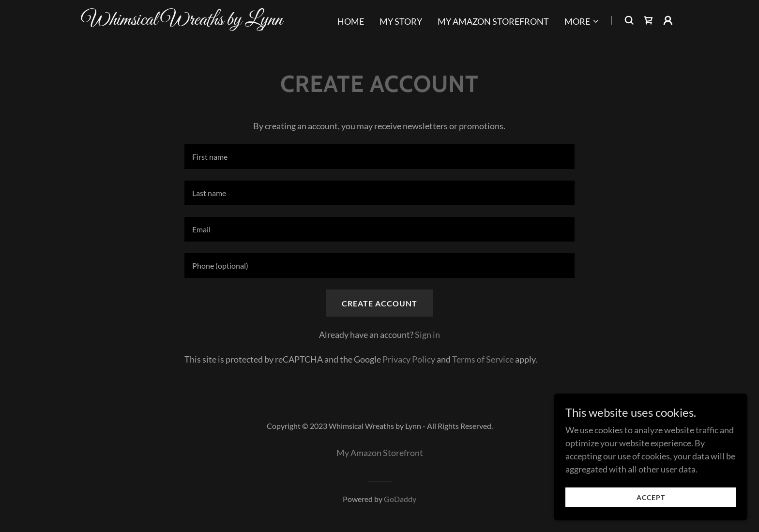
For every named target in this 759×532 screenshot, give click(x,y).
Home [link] (351, 21)
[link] (186, 21)
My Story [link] (401, 21)
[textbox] (379, 157)
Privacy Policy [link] (409, 359)
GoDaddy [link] (400, 499)
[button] (582, 21)
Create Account (379, 303)
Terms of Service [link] (483, 359)
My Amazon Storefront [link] (493, 21)
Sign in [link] (427, 334)
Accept (651, 497)
